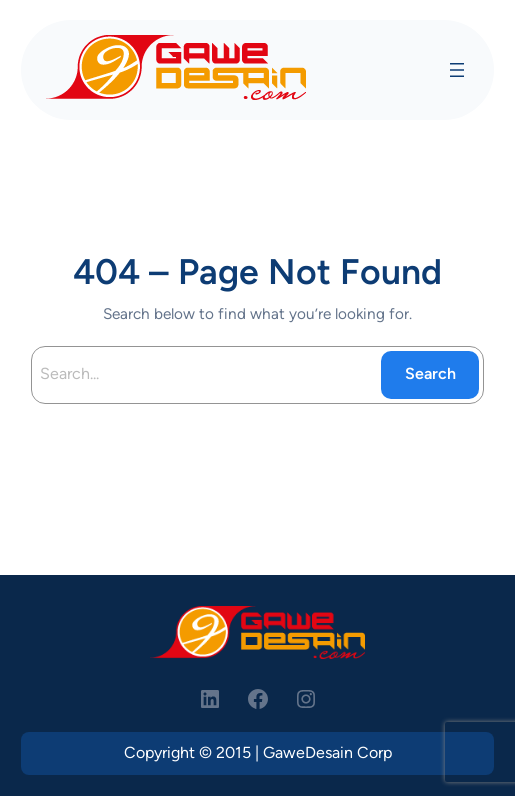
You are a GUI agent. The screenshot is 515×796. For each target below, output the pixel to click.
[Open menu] (457, 70)
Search (430, 373)
